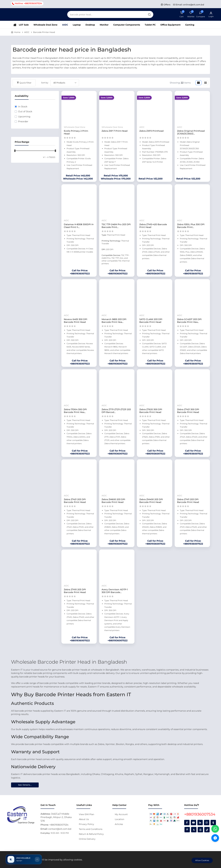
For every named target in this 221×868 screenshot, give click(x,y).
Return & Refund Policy (91, 834)
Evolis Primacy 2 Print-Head (76, 132)
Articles (119, 824)
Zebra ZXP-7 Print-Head (115, 131)
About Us (84, 819)
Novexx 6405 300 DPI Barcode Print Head (76, 321)
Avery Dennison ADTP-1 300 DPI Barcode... (115, 591)
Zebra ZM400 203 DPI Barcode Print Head (151, 501)
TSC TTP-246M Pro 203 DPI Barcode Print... (116, 226)
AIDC (65, 25)
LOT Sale (24, 25)
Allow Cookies (202, 860)
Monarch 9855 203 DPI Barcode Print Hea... (114, 321)
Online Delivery (87, 839)
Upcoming (24, 116)
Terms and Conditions (91, 829)
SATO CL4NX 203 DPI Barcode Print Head (151, 321)
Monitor (104, 25)
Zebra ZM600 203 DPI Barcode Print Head (113, 501)
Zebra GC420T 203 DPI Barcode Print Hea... (189, 321)
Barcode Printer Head (44, 32)
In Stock (23, 107)
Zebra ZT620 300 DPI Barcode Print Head (151, 411)
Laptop (77, 25)
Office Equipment (170, 25)
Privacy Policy (86, 824)
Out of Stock (25, 111)
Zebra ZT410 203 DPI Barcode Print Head (75, 591)
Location (119, 819)
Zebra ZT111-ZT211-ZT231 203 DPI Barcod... (116, 411)
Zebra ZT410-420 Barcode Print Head (153, 226)
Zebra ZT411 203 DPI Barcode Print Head (188, 501)
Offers (166, 5)
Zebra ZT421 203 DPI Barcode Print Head (75, 501)
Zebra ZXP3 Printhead (151, 131)
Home (17, 32)
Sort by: (45, 83)
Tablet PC (150, 25)
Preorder (23, 121)
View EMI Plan (86, 814)
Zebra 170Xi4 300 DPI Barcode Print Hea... (75, 411)
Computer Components (127, 25)
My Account (121, 814)
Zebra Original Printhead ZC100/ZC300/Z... (191, 132)
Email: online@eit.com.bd (189, 5)
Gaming (190, 25)
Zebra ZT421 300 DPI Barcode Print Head (188, 411)
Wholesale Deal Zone (45, 25)
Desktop (90, 25)
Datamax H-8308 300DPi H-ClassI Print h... (79, 226)
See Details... (25, 785)
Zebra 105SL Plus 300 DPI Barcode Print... (191, 226)
